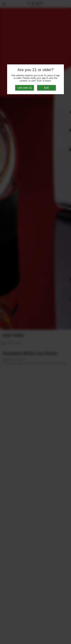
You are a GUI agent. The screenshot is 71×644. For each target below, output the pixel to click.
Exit (46, 88)
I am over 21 (25, 88)
